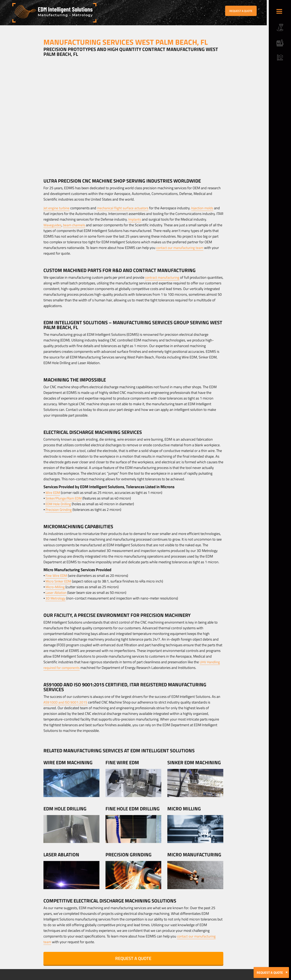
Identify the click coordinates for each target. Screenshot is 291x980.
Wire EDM (53, 493)
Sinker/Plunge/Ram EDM (65, 498)
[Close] (287, 972)
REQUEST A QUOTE (241, 11)
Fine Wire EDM (57, 576)
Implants (143, 219)
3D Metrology (56, 598)
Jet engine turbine (57, 208)
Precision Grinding (59, 510)
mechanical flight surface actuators (125, 208)
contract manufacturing (163, 277)
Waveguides (53, 225)
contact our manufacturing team (181, 248)
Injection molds (206, 208)
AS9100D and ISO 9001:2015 (66, 702)
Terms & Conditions (80, 977)
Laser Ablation (56, 593)
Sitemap (97, 977)
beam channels (75, 225)
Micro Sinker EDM (59, 581)
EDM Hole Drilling (59, 504)
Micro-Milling (56, 587)
